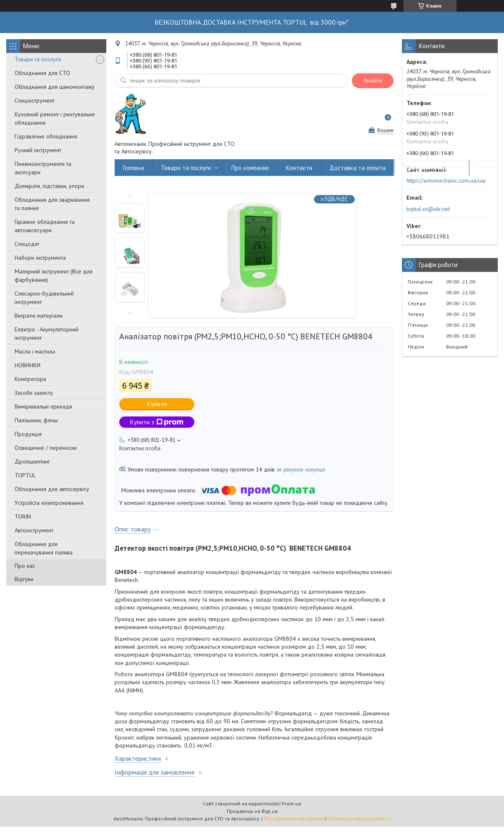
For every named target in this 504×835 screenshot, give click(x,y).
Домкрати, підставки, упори (49, 186)
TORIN (23, 517)
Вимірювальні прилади (43, 406)
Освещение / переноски (46, 448)
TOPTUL (25, 475)
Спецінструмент (35, 100)
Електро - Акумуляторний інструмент (46, 333)
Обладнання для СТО (42, 73)
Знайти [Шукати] (373, 81)
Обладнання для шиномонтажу (55, 87)
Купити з (157, 422)
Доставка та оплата (357, 168)
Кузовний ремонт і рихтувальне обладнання (55, 118)
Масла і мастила (35, 351)
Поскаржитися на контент (294, 819)
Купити (157, 404)
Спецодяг (27, 244)
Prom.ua (291, 804)
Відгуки (24, 579)
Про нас (25, 566)
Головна (133, 168)
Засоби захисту (34, 393)
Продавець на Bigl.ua (252, 811)
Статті (487, 168)
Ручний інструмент (38, 150)
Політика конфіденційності (359, 819)
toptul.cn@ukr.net (428, 209)
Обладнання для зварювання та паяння (52, 204)
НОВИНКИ (28, 365)
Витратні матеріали (39, 316)
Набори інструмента (40, 258)
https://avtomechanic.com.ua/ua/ (446, 181)
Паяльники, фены (36, 420)
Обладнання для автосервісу (52, 489)
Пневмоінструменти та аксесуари (43, 168)
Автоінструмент (34, 530)
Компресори (30, 379)
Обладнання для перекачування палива (44, 548)
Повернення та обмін (432, 168)
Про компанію (250, 168)
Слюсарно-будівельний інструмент (44, 298)
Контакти (299, 168)
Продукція (28, 434)
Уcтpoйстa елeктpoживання (49, 503)
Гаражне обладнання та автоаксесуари (45, 226)
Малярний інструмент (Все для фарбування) (54, 276)
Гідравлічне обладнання (46, 136)
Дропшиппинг (32, 461)
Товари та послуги (38, 59)
